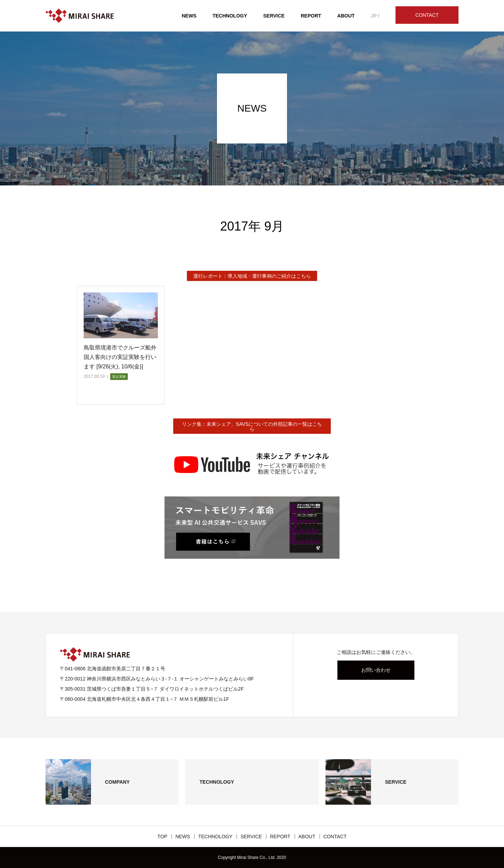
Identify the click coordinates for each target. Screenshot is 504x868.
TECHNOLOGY (230, 16)
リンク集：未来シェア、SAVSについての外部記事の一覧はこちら (252, 426)
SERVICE (274, 16)
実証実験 (119, 377)
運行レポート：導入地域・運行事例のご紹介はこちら (252, 276)
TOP (163, 837)
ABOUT (346, 16)
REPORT (311, 16)
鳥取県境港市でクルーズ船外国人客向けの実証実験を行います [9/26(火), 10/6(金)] (120, 357)
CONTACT (427, 15)
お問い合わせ (376, 670)
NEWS (189, 16)
